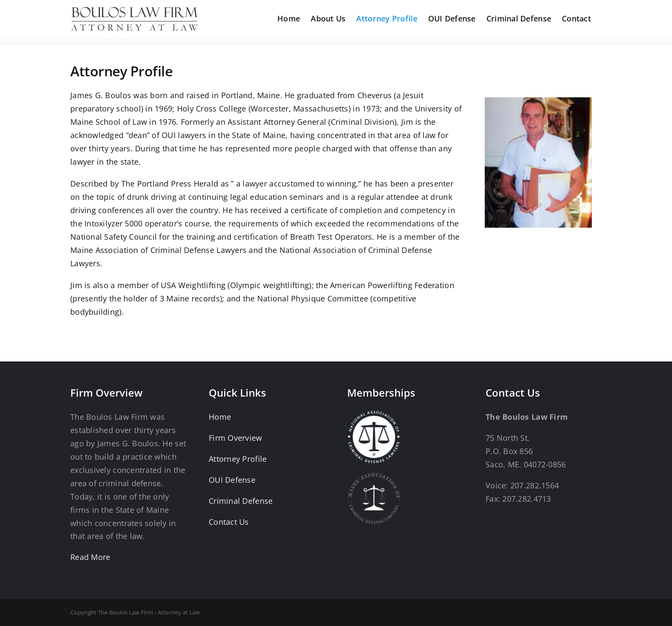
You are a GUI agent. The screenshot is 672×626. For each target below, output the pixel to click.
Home (220, 417)
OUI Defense (232, 480)
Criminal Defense (241, 501)
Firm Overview (235, 438)
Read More (90, 557)
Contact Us (229, 522)
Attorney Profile (238, 459)
